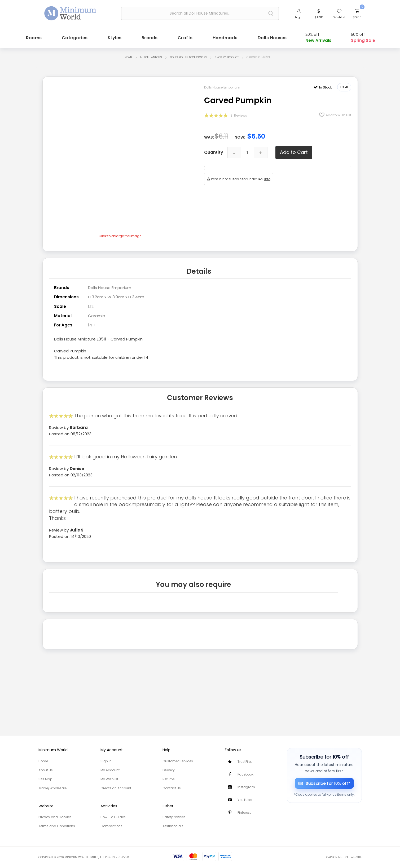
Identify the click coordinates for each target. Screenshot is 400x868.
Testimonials (173, 826)
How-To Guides (113, 817)
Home (129, 57)
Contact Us (172, 788)
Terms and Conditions (57, 826)
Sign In (106, 761)
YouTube (245, 800)
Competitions (111, 826)
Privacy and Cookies (55, 817)
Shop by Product (227, 57)
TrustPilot (245, 762)
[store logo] (71, 13)
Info (267, 178)
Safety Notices (174, 817)
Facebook (245, 774)
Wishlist (339, 17)
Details (199, 270)
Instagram (246, 787)
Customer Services (178, 761)
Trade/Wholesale (52, 788)
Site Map (45, 779)
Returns (169, 779)
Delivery (169, 770)
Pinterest (244, 812)
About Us (46, 770)
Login (299, 17)
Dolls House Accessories (188, 57)
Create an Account (116, 788)
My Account (110, 770)
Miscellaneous (151, 57)
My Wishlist (109, 779)
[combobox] (200, 13)
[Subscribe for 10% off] (324, 783)
